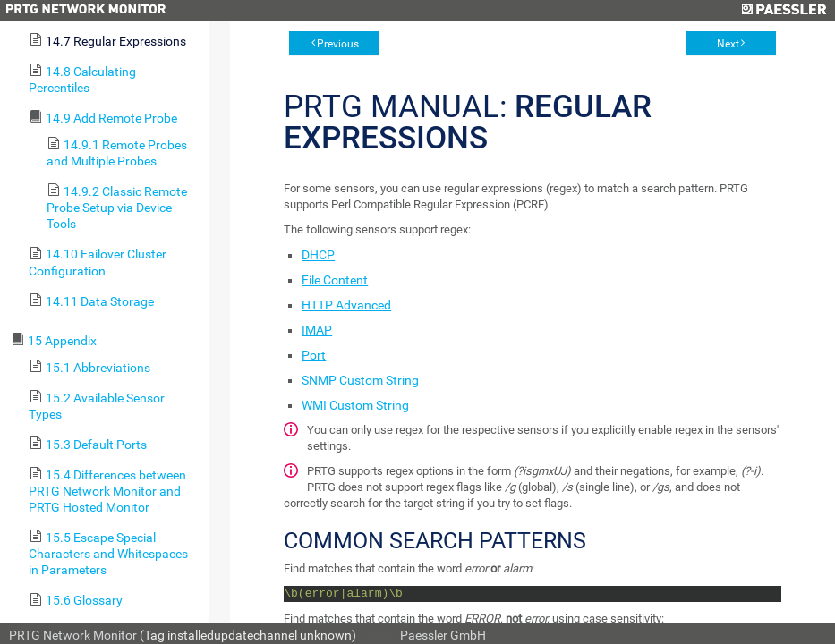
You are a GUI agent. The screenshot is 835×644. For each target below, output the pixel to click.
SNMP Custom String (360, 380)
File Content (335, 280)
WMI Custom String (355, 405)
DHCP (318, 255)
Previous (338, 44)
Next (728, 44)
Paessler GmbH (443, 635)
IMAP (317, 330)
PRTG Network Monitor (73, 635)
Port (314, 355)
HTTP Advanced (346, 305)
